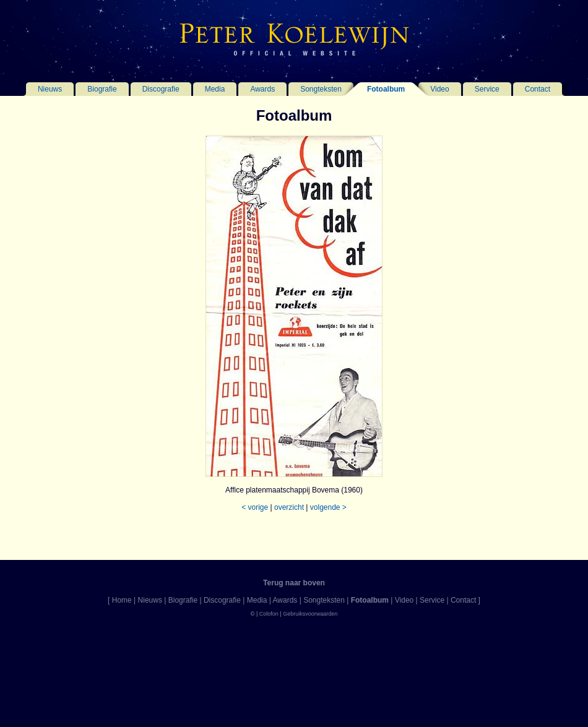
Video (439, 89)
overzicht (289, 507)
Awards (262, 89)
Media (215, 89)
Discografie (161, 89)
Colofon (269, 614)
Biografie (102, 89)
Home (122, 600)
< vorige (255, 507)
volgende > (328, 507)
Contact (538, 89)
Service (487, 89)
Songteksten (321, 89)
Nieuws (50, 89)
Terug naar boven (294, 583)
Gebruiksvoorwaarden (310, 614)
